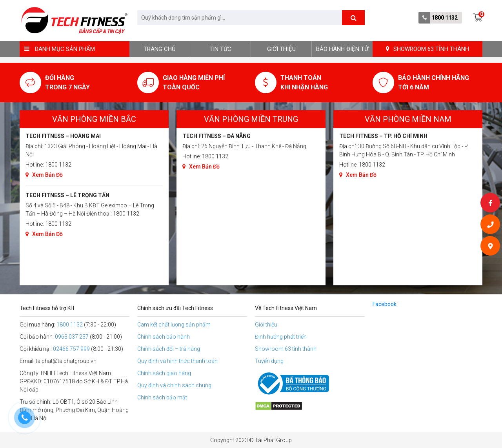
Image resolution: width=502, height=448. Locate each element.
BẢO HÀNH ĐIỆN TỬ (342, 49)
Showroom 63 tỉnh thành (286, 349)
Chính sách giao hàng (164, 373)
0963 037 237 (72, 337)
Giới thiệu (281, 49)
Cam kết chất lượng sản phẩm (174, 325)
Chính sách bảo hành (164, 337)
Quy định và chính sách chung (174, 385)
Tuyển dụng (269, 361)
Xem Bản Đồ (44, 175)
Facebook (385, 304)
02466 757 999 (71, 349)
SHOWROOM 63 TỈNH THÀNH (427, 49)
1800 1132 (445, 18)
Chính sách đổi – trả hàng (169, 349)
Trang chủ (160, 49)
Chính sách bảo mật (162, 397)
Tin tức (220, 49)
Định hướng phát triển (281, 337)
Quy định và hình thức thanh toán (177, 361)
